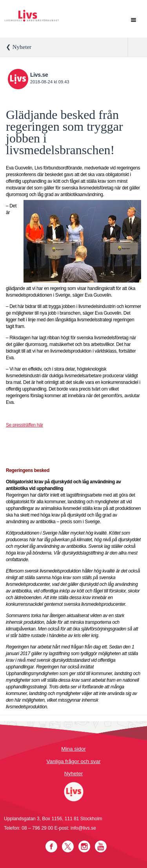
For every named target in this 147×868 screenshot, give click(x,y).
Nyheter (73, 773)
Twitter (68, 846)
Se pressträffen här (24, 425)
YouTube (101, 846)
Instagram (84, 846)
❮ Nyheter (19, 47)
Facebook (51, 846)
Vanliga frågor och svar (74, 761)
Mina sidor (73, 749)
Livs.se (39, 75)
